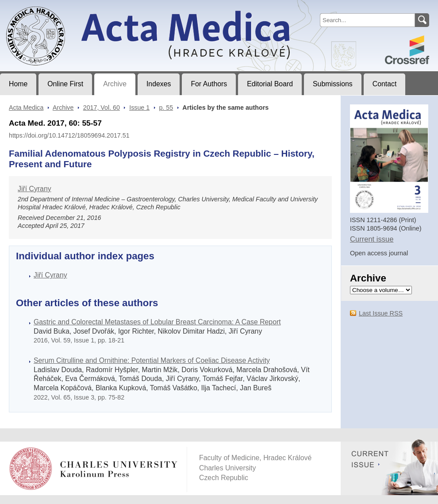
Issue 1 (139, 108)
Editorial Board (270, 84)
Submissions (333, 84)
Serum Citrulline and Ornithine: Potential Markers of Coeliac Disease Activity (152, 360)
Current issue (372, 239)
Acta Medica (26, 108)
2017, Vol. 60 (102, 108)
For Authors (209, 84)
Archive (115, 84)
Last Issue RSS (381, 313)
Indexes (159, 84)
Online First (65, 84)
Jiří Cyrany (35, 189)
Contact (385, 84)
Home (18, 84)
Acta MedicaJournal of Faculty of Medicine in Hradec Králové (74, 7)
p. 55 (166, 108)
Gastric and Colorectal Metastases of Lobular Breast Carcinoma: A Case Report (157, 322)
